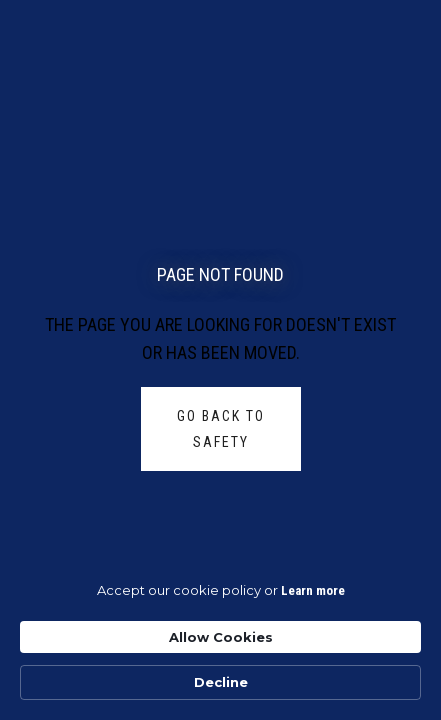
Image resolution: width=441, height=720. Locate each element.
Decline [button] (221, 682)
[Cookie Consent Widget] (220, 640)
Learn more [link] (313, 590)
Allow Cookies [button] (221, 637)
